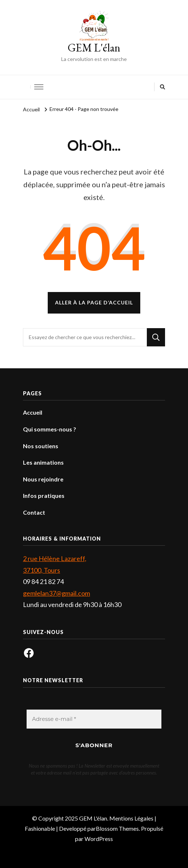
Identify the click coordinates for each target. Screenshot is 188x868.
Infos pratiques (44, 496)
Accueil (33, 412)
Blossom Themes (117, 828)
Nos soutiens (41, 446)
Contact (34, 512)
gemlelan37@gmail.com (56, 593)
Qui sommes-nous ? (50, 429)
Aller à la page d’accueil (94, 302)
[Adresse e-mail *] (94, 719)
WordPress (99, 839)
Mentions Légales (131, 818)
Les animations (43, 462)
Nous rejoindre (43, 479)
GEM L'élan (94, 48)
